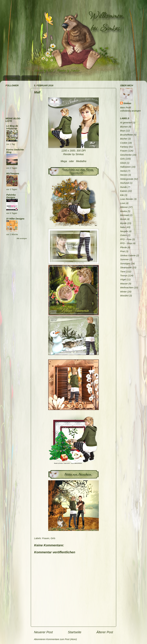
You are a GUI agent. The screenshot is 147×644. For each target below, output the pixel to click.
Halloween (125, 167)
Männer (124, 207)
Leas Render (127, 199)
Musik (123, 219)
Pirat (122, 251)
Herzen (124, 175)
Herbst (123, 171)
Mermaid (125, 215)
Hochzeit (125, 183)
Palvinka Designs (11, 196)
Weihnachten (127, 288)
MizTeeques (13, 173)
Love (123, 203)
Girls (53, 538)
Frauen (46, 538)
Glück (123, 163)
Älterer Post (105, 632)
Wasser (124, 284)
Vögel (123, 279)
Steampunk (126, 267)
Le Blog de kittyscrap (12, 127)
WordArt (124, 296)
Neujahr (124, 231)
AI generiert (126, 123)
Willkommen (31, 78)
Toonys (124, 276)
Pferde (123, 247)
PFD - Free (126, 239)
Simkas (127, 103)
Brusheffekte (127, 135)
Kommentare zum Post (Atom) (62, 639)
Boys (123, 131)
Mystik (123, 223)
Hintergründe (127, 179)
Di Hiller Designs (15, 219)
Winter (123, 292)
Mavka (123, 211)
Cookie (124, 143)
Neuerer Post (43, 632)
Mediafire (81, 161)
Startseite (12, 78)
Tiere (123, 272)
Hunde (123, 187)
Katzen (124, 191)
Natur (123, 227)
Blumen (124, 127)
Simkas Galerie (128, 255)
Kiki (122, 195)
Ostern (124, 235)
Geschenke (126, 155)
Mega (64, 161)
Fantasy (124, 147)
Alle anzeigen (22, 238)
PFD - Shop (126, 243)
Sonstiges (125, 264)
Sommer (124, 259)
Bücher (124, 139)
